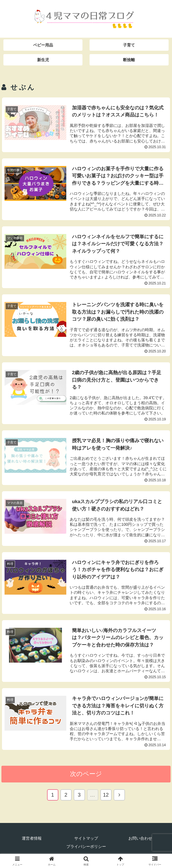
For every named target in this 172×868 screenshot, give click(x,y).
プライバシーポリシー (86, 848)
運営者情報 (32, 840)
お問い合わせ (140, 840)
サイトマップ (86, 840)
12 (106, 797)
